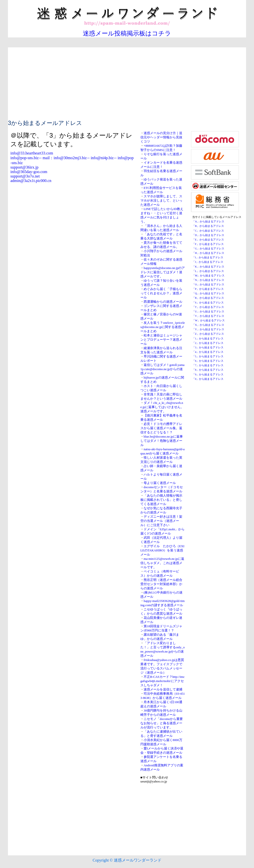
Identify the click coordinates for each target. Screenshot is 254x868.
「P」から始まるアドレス (208, 289)
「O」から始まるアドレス (208, 284)
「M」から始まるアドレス (208, 276)
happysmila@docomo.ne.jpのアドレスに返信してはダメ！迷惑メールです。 (163, 272)
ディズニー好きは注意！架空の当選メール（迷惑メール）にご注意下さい (161, 521)
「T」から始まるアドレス (208, 307)
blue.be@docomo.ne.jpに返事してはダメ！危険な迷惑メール (162, 441)
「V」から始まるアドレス (208, 316)
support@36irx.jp (24, 167)
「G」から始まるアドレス (208, 249)
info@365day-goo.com (29, 172)
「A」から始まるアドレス (208, 222)
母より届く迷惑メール (160, 483)
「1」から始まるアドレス (208, 339)
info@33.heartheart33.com (32, 153)
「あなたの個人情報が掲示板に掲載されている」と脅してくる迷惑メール (161, 500)
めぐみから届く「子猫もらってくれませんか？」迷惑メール (161, 293)
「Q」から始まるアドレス (208, 293)
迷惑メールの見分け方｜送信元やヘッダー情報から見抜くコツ (161, 137)
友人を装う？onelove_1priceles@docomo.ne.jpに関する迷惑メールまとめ (163, 327)
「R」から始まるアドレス (208, 298)
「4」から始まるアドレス (208, 352)
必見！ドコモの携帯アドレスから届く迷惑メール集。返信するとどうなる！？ (161, 428)
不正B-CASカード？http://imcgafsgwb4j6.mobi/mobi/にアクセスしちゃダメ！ (162, 681)
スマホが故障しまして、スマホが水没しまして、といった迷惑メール (161, 201)
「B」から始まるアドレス (208, 226)
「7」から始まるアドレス (208, 365)
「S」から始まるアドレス (208, 303)
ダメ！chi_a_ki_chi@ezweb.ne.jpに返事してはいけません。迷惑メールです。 (162, 407)
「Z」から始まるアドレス (208, 334)
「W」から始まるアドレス (208, 320)
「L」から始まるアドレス (208, 271)
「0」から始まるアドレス (208, 379)
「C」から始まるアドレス (208, 231)
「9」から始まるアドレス (208, 374)
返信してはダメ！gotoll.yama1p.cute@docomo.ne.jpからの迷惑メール (162, 369)
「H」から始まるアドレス (208, 253)
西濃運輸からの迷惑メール (163, 302)
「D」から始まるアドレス (208, 235)
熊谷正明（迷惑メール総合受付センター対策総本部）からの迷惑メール (161, 584)
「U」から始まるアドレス (208, 312)
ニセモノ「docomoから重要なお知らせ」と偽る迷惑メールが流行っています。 (162, 723)
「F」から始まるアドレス (208, 244)
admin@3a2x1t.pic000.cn (31, 181)
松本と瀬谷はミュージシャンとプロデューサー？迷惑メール (161, 340)
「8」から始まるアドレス (208, 370)
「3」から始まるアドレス (208, 347)
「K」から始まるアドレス (208, 267)
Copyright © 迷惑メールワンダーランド (127, 860)
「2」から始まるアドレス (208, 343)
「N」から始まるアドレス (208, 280)
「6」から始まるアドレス (208, 361)
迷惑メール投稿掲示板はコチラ (127, 33)
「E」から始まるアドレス (208, 240)
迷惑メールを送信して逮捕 (163, 689)
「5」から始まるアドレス (208, 356)
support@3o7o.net (25, 176)
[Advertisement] (127, 82)
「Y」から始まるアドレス (208, 329)
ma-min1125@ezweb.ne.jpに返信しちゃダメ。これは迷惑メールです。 (162, 563)
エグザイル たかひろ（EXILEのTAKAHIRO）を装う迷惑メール (162, 550)
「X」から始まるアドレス (208, 325)
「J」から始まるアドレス (208, 262)
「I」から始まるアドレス (208, 257)
